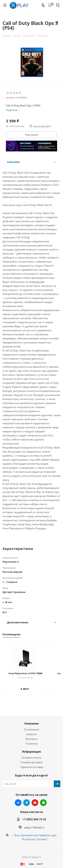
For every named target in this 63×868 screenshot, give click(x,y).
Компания (32, 720)
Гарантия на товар (32, 764)
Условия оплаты (32, 754)
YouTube (35, 800)
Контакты (32, 736)
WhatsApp (43, 800)
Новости (32, 731)
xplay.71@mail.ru (34, 824)
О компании (32, 726)
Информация (32, 749)
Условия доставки (32, 759)
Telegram (27, 800)
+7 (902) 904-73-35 (34, 816)
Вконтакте (18, 800)
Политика (32, 741)
